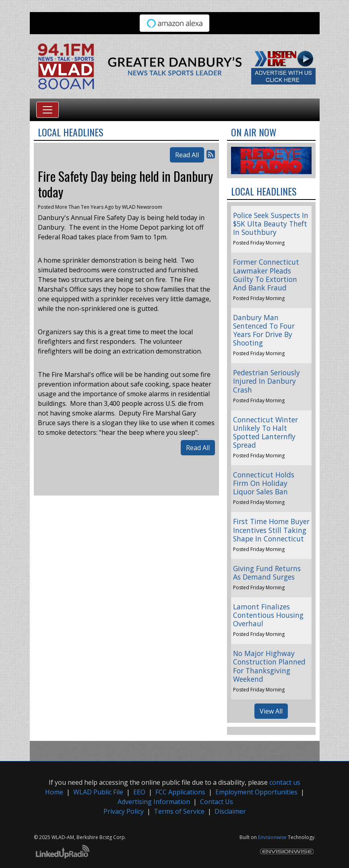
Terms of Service (179, 811)
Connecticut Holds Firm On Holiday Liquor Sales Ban (264, 483)
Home (54, 792)
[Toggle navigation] (47, 110)
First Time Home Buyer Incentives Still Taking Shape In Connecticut (271, 530)
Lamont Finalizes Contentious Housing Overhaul (268, 615)
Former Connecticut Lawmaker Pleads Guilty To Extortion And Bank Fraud (266, 275)
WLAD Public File (98, 792)
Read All (187, 155)
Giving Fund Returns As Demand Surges (267, 573)
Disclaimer (230, 811)
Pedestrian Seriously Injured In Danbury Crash (266, 381)
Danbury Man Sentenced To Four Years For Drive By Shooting (264, 330)
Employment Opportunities (256, 792)
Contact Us (217, 802)
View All (271, 711)
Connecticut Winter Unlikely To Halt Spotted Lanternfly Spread (265, 432)
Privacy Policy (124, 811)
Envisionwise (272, 837)
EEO (139, 792)
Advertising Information (154, 802)
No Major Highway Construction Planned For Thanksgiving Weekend (269, 666)
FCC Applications (180, 792)
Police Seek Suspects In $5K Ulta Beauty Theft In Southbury (271, 224)
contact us (285, 782)
